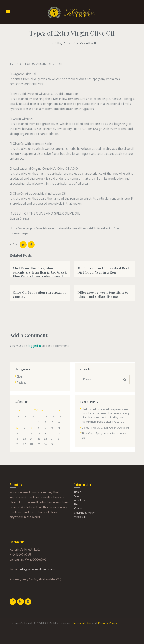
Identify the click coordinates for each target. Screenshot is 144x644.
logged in (34, 345)
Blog (60, 43)
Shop (77, 492)
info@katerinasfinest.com (37, 566)
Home (51, 43)
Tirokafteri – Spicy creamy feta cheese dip (104, 429)
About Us (79, 496)
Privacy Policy (108, 620)
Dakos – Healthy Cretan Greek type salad (103, 424)
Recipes (21, 381)
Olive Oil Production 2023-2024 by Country (37, 293)
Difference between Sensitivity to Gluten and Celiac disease (100, 293)
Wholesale (80, 511)
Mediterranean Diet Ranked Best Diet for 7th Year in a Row (104, 269)
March (39, 408)
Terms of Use (82, 620)
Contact (78, 504)
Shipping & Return (84, 507)
